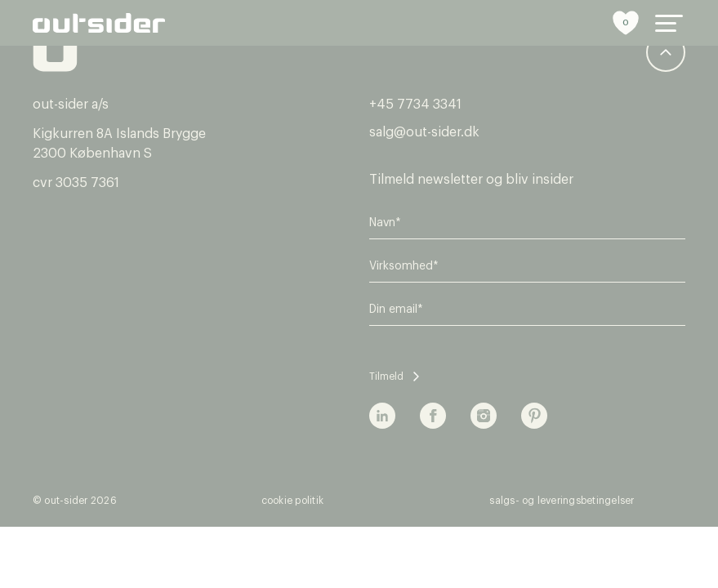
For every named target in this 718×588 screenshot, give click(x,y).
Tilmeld (386, 376)
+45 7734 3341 (415, 105)
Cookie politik (292, 501)
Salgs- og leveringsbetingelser (562, 501)
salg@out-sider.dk (424, 132)
